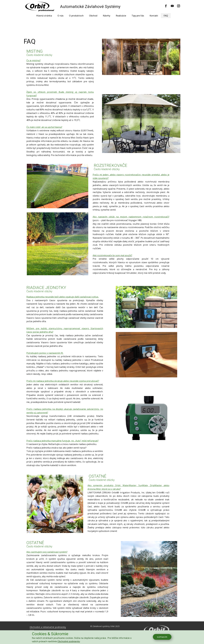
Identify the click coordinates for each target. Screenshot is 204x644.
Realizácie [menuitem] (121, 16)
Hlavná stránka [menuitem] (44, 16)
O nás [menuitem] (60, 16)
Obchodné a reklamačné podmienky (48, 627)
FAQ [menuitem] (166, 16)
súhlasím (162, 637)
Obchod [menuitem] (93, 16)
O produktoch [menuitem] (76, 16)
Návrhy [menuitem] (107, 16)
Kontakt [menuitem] (154, 16)
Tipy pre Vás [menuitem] (138, 16)
